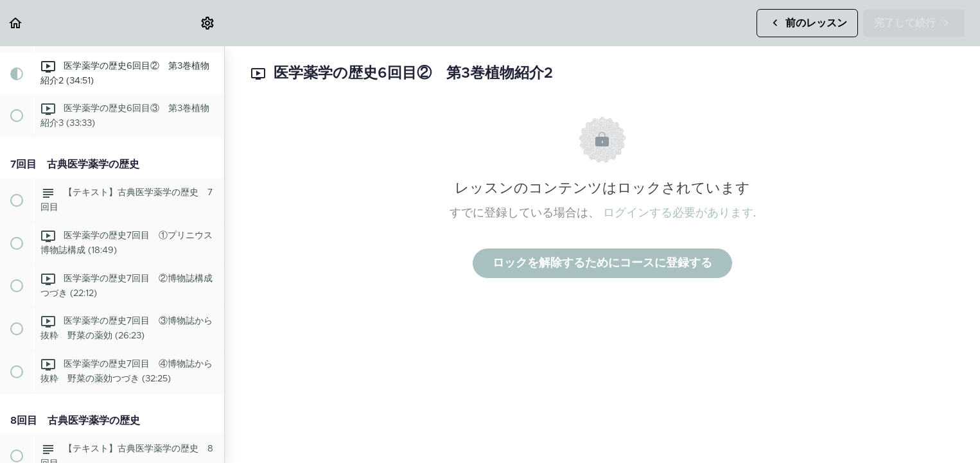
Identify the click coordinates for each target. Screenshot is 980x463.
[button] (16, 23)
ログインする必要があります (678, 213)
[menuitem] (208, 23)
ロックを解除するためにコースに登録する (602, 263)
